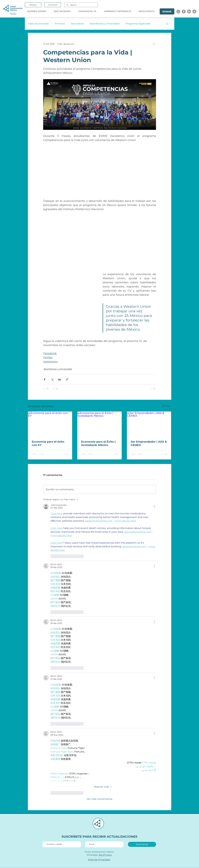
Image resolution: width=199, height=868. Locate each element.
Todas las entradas (38, 24)
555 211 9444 (105, 855)
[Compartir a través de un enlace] (67, 379)
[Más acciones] (154, 44)
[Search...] (81, 5)
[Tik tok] (194, 12)
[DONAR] (167, 11)
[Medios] (33, 5)
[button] (38, 11)
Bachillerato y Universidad (105, 24)
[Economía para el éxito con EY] (50, 424)
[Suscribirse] (142, 844)
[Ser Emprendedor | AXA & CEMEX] (149, 424)
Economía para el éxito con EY (48, 443)
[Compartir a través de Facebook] (45, 379)
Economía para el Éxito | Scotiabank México (98, 443)
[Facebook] (184, 12)
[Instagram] (178, 12)
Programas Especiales (138, 24)
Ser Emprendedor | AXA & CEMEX (149, 443)
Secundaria (77, 24)
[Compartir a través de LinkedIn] (60, 379)
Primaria (60, 24)
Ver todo (167, 406)
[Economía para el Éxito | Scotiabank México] (99, 424)
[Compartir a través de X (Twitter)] (52, 379)
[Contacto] (53, 5)
